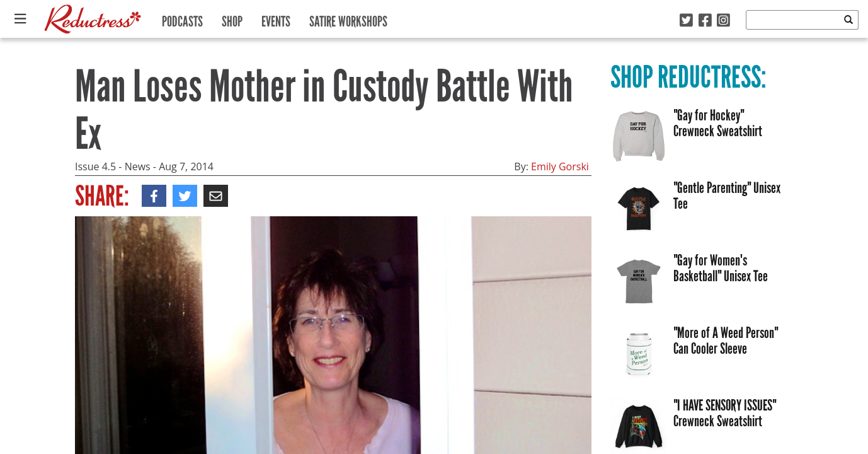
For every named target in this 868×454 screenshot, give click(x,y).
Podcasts (182, 19)
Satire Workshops (348, 19)
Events (276, 19)
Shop (232, 19)
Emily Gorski (560, 166)
